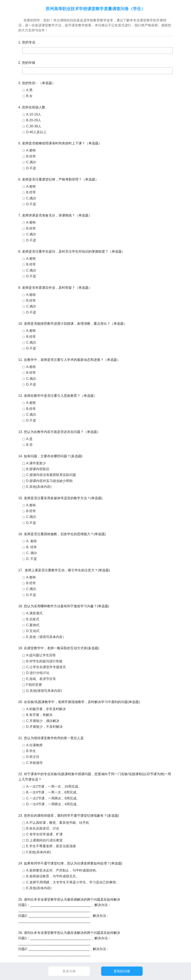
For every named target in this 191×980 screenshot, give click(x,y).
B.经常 (31, 156)
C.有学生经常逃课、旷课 (44, 834)
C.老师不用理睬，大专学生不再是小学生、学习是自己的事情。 (73, 882)
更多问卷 (69, 971)
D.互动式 (33, 631)
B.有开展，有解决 (39, 715)
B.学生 (31, 751)
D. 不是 (32, 559)
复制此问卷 (122, 971)
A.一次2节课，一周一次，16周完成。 (54, 786)
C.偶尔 (31, 162)
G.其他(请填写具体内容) (44, 691)
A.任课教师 (34, 745)
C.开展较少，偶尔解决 (43, 721)
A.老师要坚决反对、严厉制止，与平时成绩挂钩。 (63, 870)
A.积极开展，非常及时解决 (46, 709)
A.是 (29, 439)
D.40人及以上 (36, 132)
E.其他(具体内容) (39, 487)
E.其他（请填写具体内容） (46, 637)
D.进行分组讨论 (38, 673)
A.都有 (31, 150)
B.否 (29, 445)
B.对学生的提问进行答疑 (44, 661)
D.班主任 (33, 757)
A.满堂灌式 (34, 613)
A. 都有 (32, 541)
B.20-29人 (34, 120)
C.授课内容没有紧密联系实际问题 (51, 475)
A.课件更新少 (36, 463)
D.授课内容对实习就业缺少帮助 (49, 481)
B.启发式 (33, 619)
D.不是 (31, 168)
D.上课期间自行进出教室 (44, 840)
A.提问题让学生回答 (41, 655)
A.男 (29, 90)
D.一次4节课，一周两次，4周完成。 (53, 804)
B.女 (29, 96)
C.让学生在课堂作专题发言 (46, 667)
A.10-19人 (34, 114)
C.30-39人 (34, 126)
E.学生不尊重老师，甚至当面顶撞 (51, 846)
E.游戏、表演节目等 (41, 679)
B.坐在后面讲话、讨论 (43, 828)
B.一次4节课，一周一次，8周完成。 (53, 792)
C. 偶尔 (32, 553)
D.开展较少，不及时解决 (44, 727)
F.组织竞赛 (34, 685)
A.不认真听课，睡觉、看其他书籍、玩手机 (58, 823)
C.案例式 (33, 625)
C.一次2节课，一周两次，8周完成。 (53, 798)
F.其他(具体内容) (39, 852)
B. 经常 (32, 547)
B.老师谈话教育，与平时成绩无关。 (53, 876)
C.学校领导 (34, 763)
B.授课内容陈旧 (38, 469)
